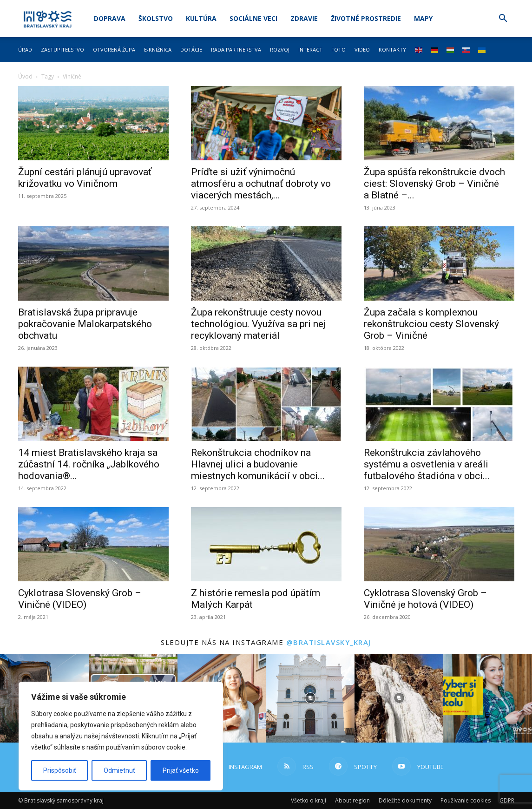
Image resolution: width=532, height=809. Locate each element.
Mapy (423, 18)
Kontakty (392, 49)
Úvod (25, 76)
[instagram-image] (310, 698)
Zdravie (304, 18)
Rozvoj (280, 49)
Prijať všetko (181, 770)
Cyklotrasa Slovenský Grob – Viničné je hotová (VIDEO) (425, 599)
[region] (121, 736)
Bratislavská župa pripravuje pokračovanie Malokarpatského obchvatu (85, 324)
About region (352, 800)
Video (362, 49)
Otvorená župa (114, 49)
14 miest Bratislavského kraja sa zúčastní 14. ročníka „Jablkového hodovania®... (89, 464)
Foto (338, 49)
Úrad (25, 49)
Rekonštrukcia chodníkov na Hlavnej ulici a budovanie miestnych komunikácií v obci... (258, 464)
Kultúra (201, 18)
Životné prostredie (366, 18)
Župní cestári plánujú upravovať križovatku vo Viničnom (85, 178)
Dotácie (191, 49)
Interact (310, 49)
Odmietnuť (119, 770)
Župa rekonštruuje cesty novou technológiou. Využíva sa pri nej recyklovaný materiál (258, 324)
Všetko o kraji (309, 800)
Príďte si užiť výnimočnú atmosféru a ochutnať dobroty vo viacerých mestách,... (261, 184)
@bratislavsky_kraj (329, 642)
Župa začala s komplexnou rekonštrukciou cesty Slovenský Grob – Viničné (431, 324)
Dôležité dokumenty (405, 800)
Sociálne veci (253, 18)
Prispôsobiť (60, 770)
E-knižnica (158, 49)
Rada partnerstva (236, 49)
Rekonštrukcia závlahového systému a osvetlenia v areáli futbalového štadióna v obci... (427, 464)
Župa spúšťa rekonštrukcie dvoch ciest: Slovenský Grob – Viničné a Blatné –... (434, 184)
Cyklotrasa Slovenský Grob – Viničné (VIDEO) (80, 599)
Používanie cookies (466, 800)
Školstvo (156, 18)
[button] (503, 19)
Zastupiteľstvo (62, 49)
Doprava (110, 18)
